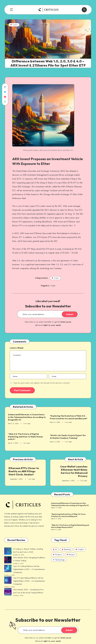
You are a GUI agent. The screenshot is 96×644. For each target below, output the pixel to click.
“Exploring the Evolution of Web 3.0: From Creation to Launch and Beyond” (69, 417)
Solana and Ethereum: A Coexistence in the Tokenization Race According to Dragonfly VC (27, 417)
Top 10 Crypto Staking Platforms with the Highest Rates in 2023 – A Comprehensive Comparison (29, 581)
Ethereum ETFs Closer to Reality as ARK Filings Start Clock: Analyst (24, 471)
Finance (57, 555)
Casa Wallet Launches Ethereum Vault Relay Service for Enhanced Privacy (74, 471)
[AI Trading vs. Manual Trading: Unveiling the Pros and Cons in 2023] (8, 552)
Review (71, 555)
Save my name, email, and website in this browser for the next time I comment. (42, 383)
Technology (59, 560)
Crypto (14, 25)
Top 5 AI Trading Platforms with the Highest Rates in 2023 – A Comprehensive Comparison (29, 569)
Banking (66, 549)
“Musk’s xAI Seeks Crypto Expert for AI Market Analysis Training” (68, 437)
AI (55, 549)
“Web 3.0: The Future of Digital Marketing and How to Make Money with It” (25, 437)
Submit (70, 314)
